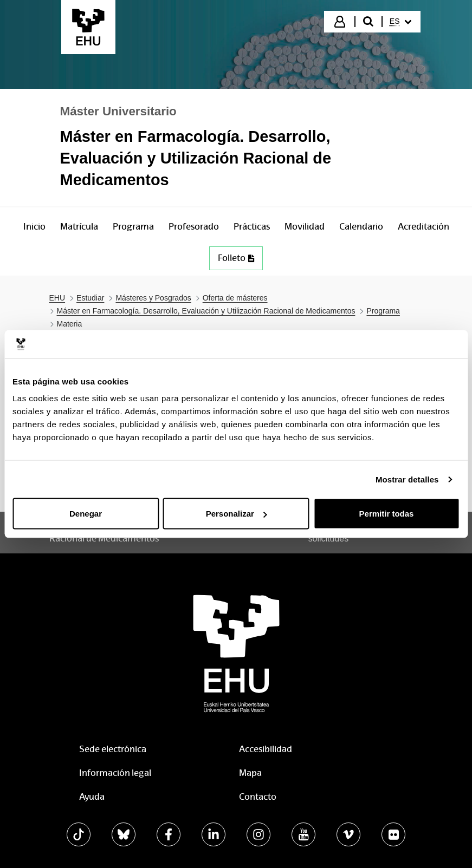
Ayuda (92, 797)
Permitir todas (387, 514)
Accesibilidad (266, 749)
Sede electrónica (113, 749)
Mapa (250, 773)
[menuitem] (400, 22)
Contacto (258, 797)
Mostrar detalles (407, 479)
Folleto (236, 258)
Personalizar (237, 514)
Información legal (115, 773)
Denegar (86, 514)
